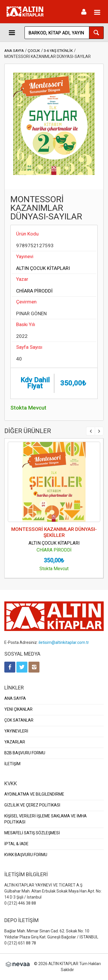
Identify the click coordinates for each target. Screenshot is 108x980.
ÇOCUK (34, 51)
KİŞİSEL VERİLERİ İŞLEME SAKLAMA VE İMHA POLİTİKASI (46, 819)
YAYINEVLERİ (16, 731)
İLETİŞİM (12, 764)
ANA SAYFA (14, 51)
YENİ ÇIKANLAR (18, 709)
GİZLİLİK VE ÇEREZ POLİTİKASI (32, 805)
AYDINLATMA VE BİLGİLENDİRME (34, 794)
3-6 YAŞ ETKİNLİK (58, 51)
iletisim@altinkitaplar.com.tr (64, 642)
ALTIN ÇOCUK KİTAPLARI (43, 268)
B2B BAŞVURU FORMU (25, 753)
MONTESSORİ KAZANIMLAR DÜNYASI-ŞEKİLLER (54, 532)
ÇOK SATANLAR (19, 720)
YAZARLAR (15, 742)
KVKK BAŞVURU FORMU (26, 855)
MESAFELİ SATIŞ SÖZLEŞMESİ (32, 833)
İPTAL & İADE (16, 844)
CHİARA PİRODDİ (34, 291)
